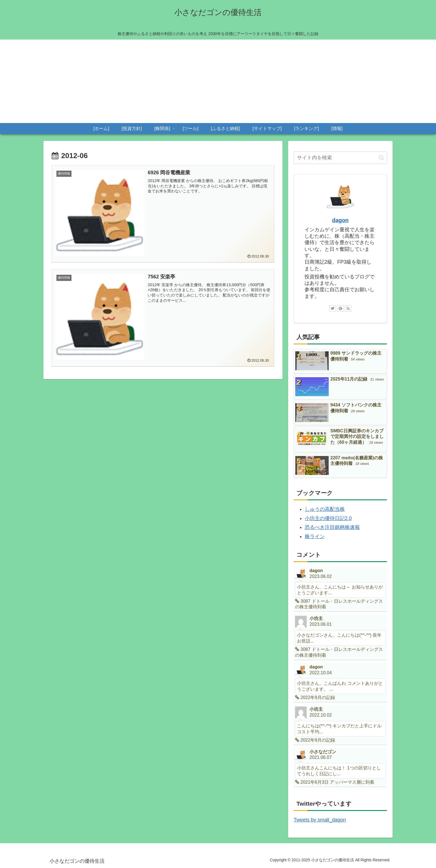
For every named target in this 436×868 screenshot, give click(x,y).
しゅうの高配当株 (325, 509)
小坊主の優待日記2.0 (328, 518)
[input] (340, 158)
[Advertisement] (218, 81)
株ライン (315, 536)
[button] (381, 158)
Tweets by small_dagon (320, 820)
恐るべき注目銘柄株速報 (332, 527)
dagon (340, 220)
